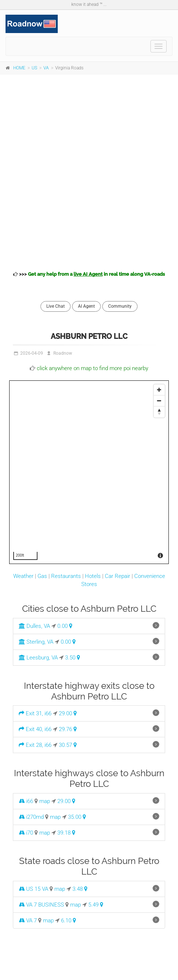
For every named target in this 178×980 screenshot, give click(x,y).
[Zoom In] (159, 390)
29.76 (68, 729)
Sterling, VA (36, 642)
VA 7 (28, 921)
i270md (31, 817)
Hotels (93, 576)
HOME (19, 68)
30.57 (68, 745)
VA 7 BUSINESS (41, 905)
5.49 (96, 905)
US (34, 68)
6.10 (69, 921)
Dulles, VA (34, 626)
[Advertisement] (89, 171)
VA (46, 68)
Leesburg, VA (38, 658)
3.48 (80, 889)
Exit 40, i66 (35, 729)
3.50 (73, 658)
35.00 (77, 817)
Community (120, 306)
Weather (23, 576)
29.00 (68, 713)
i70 (26, 833)
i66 (26, 801)
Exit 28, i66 (35, 745)
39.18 (66, 833)
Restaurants (66, 576)
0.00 (65, 626)
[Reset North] (159, 412)
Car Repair (118, 576)
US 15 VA (33, 889)
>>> (89, 274)
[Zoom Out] (159, 401)
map (45, 801)
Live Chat (56, 306)
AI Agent (86, 306)
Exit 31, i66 (35, 713)
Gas (42, 576)
